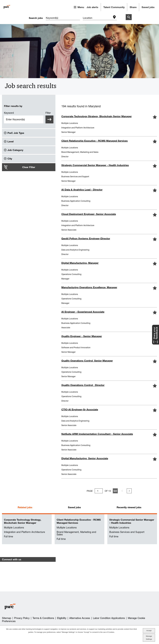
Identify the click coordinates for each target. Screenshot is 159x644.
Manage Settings (149, 638)
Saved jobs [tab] (74, 507)
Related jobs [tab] (25, 507)
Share (133, 7)
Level (10, 141)
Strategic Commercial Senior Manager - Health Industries (132, 521)
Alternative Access (80, 618)
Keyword (9, 113)
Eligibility (62, 618)
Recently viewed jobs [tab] (129, 507)
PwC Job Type (16, 133)
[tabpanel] (79, 529)
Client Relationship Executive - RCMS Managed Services (79, 521)
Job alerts (92, 7)
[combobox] (97, 18)
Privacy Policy (22, 618)
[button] (155, 117)
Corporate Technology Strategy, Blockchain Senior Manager (23, 521)
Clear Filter (29, 167)
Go (115, 491)
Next (129, 491)
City (10, 159)
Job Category (15, 150)
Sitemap (7, 618)
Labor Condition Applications (109, 618)
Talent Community (114, 7)
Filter (48, 113)
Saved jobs (148, 7)
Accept (149, 631)
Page (90, 491)
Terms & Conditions (43, 618)
